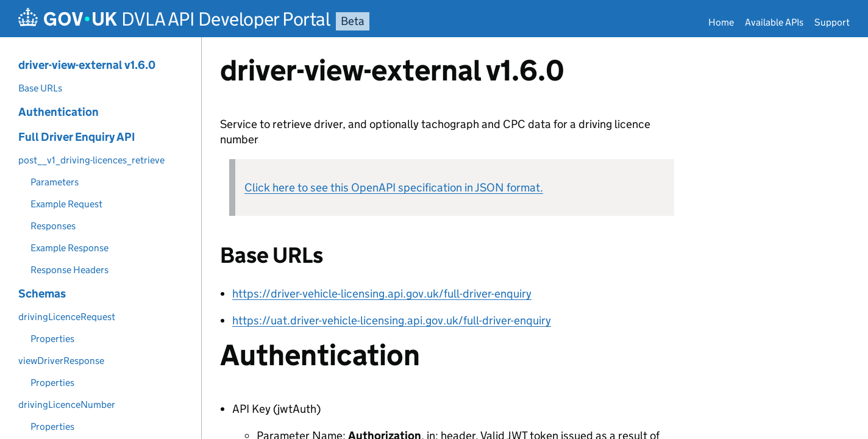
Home (721, 22)
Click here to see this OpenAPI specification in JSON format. (394, 187)
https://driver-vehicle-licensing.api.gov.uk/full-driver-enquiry (382, 294)
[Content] (535, 238)
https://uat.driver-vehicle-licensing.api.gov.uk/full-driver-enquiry (392, 320)
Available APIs (774, 22)
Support (832, 22)
